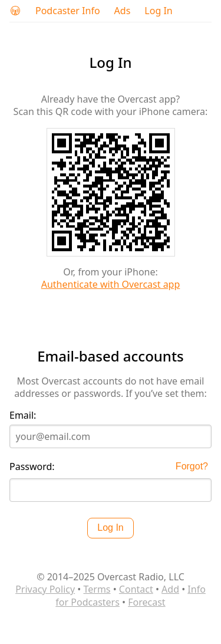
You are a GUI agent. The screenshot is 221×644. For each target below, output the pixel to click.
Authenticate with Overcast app (111, 284)
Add (170, 589)
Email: (23, 415)
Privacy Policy (45, 589)
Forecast (146, 602)
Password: (32, 467)
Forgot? (192, 466)
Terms (97, 589)
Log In (158, 11)
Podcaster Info (68, 11)
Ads (123, 11)
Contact (136, 589)
